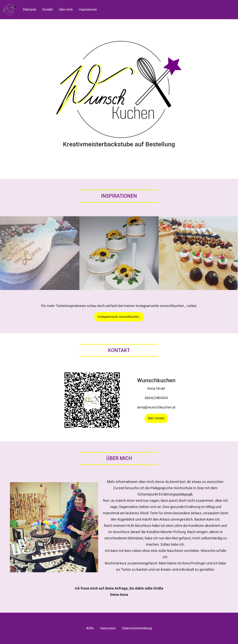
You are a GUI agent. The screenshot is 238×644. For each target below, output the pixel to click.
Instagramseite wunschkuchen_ (119, 317)
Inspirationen (88, 10)
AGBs (90, 628)
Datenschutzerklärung (137, 628)
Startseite (29, 10)
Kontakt (48, 10)
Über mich (66, 10)
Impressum (108, 628)
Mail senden (156, 418)
